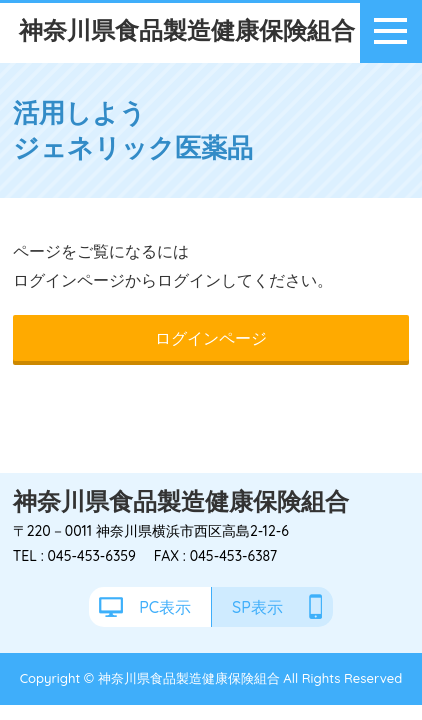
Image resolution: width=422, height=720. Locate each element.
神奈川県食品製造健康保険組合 (187, 30)
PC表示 (165, 607)
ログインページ (211, 338)
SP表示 (257, 607)
